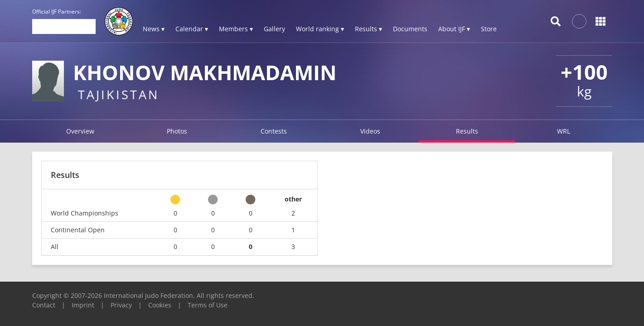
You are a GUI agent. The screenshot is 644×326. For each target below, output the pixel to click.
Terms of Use (208, 305)
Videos (370, 131)
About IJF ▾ (454, 29)
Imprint (83, 305)
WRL (564, 131)
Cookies (160, 305)
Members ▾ (236, 29)
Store (489, 29)
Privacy (121, 305)
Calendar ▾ (192, 29)
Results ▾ (368, 29)
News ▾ (154, 29)
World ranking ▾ (320, 29)
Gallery (274, 29)
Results (467, 131)
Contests (274, 131)
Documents (410, 29)
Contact (44, 305)
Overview (80, 131)
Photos (177, 131)
